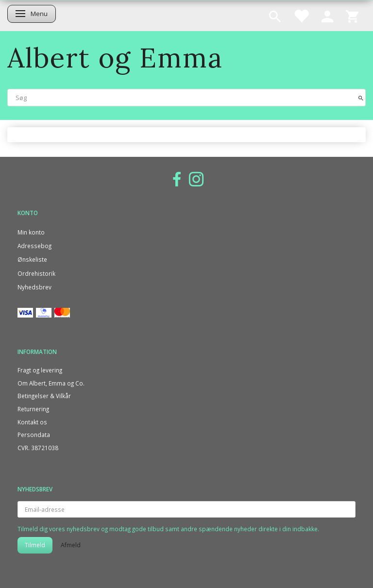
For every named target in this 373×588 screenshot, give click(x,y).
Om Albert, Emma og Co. (51, 383)
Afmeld (71, 545)
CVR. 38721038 (38, 448)
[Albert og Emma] (115, 58)
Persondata (34, 435)
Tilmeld (35, 545)
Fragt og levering (40, 370)
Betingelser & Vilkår (44, 396)
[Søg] (361, 97)
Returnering (33, 409)
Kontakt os (32, 422)
